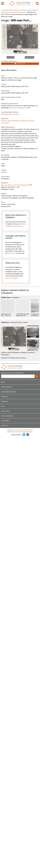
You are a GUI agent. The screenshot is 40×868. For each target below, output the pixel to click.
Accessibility (5, 421)
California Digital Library (25, 432)
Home (3, 382)
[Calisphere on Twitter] (24, 435)
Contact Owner (20, 64)
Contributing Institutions (9, 392)
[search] (37, 4)
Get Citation (11, 57)
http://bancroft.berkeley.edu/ (18, 108)
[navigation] (3, 4)
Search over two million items (12, 373)
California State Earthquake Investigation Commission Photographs (20, 11)
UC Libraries (29, 430)
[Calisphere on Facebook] (28, 435)
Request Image (29, 57)
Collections (5, 397)
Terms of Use (5, 411)
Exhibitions (4, 401)
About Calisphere (6, 387)
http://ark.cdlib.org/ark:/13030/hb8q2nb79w (15, 185)
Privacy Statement (7, 416)
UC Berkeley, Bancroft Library (10, 10)
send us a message (11, 278)
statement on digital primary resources (16, 225)
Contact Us (5, 426)
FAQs (3, 406)
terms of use (12, 253)
